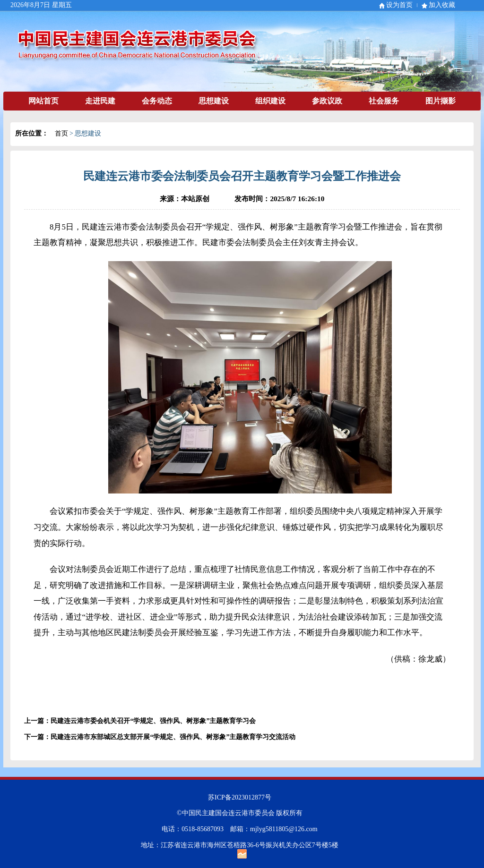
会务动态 (157, 101)
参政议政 (327, 101)
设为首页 (399, 5)
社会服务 (384, 101)
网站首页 (43, 101)
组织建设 (270, 101)
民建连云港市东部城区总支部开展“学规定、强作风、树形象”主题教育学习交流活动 (173, 737)
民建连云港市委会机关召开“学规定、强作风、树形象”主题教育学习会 (153, 721)
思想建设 (214, 101)
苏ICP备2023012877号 (240, 797)
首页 (61, 133)
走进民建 (100, 101)
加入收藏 (442, 5)
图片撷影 (441, 101)
